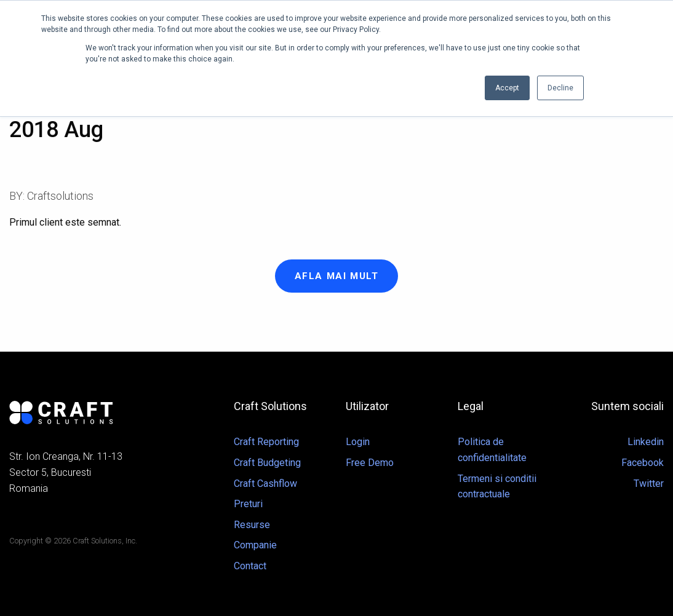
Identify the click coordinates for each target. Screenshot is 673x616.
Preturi (248, 504)
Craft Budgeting (267, 463)
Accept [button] (507, 88)
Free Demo (370, 463)
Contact (250, 566)
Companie (255, 545)
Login (358, 442)
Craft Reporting (266, 442)
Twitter (649, 484)
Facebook (643, 463)
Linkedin (646, 442)
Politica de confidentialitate (492, 450)
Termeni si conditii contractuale (497, 487)
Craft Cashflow (265, 484)
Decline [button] (560, 88)
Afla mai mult (337, 276)
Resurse (252, 525)
